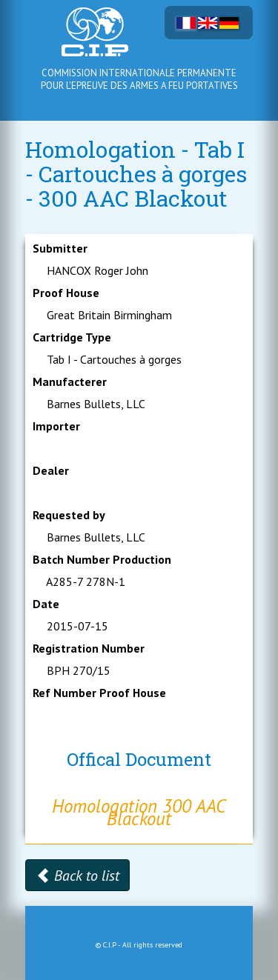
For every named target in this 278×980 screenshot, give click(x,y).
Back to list (77, 876)
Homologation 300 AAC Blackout (139, 812)
